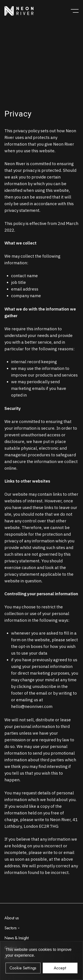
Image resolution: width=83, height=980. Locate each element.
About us (12, 918)
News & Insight (16, 938)
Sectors (11, 928)
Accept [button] (60, 968)
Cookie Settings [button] (23, 968)
